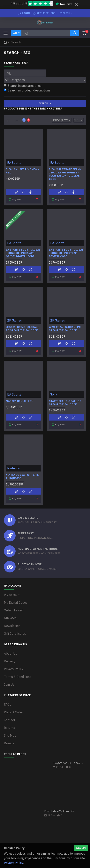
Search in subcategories (23, 86)
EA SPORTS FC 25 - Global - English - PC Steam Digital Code (66, 253)
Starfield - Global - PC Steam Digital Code (65, 403)
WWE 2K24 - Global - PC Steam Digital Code (65, 329)
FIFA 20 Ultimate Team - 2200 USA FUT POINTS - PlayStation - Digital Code (65, 174)
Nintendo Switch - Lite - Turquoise (23, 477)
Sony (54, 394)
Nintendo (14, 468)
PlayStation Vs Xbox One (60, 811)
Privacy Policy (14, 863)
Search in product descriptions (27, 90)
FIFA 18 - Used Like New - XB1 (22, 171)
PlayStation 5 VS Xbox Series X (68, 763)
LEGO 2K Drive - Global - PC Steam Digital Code (22, 329)
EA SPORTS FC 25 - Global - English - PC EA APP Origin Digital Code (23, 253)
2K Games (15, 320)
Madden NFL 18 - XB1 (19, 401)
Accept (81, 848)
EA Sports (14, 163)
